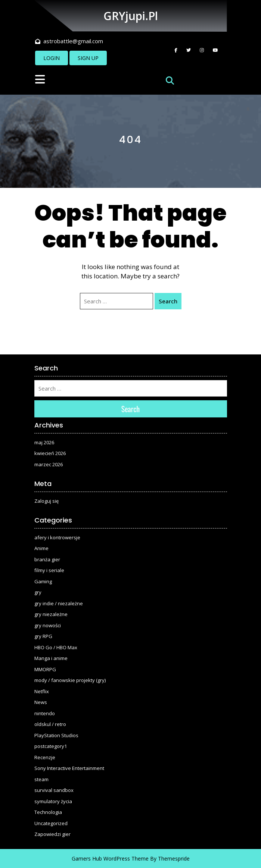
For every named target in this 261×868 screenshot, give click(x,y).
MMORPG (45, 669)
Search (168, 301)
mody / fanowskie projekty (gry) (70, 680)
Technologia (48, 812)
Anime (41, 548)
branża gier (47, 559)
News (41, 702)
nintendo (45, 713)
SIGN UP (88, 58)
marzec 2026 (49, 464)
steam (41, 779)
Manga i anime (51, 658)
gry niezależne (51, 614)
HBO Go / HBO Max (56, 647)
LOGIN (52, 58)
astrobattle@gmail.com (69, 41)
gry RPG (43, 636)
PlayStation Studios (56, 735)
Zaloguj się (46, 501)
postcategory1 (51, 746)
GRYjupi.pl (131, 16)
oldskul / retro (50, 724)
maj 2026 (44, 442)
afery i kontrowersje (57, 537)
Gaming (43, 581)
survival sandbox (54, 790)
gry (38, 592)
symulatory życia (53, 801)
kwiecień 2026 (50, 453)
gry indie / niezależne (59, 603)
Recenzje (45, 757)
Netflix (42, 691)
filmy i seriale (49, 570)
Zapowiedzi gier (52, 834)
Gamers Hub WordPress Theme (110, 858)
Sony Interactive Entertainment (69, 768)
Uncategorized (51, 823)
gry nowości (48, 625)
